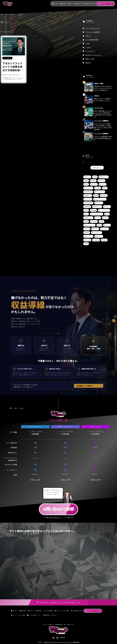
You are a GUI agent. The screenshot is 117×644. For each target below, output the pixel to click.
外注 (87, 184)
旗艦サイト (88, 195)
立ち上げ (108, 225)
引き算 (106, 218)
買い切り (96, 229)
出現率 (98, 188)
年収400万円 (89, 192)
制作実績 (63, 4)
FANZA (105, 240)
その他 (87, 43)
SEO (105, 188)
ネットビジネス (90, 51)
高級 (87, 221)
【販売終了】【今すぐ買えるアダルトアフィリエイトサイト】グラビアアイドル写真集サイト (103, 88)
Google (94, 210)
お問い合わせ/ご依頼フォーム (54, 518)
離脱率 (87, 233)
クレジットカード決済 (18, 615)
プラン (70, 4)
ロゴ (87, 214)
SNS (95, 177)
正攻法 (94, 181)
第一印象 (88, 240)
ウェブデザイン (97, 233)
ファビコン (88, 199)
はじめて (55, 4)
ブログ (93, 4)
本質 (108, 214)
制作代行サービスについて (93, 55)
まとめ (98, 218)
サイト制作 (105, 229)
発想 (87, 210)
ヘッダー (94, 184)
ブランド (102, 181)
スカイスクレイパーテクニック (101, 199)
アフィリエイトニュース (93, 28)
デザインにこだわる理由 (62, 611)
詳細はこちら (35, 480)
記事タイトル (98, 207)
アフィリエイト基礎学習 (93, 32)
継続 (87, 181)
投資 (87, 244)
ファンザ (103, 184)
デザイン (108, 207)
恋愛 (97, 195)
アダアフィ (99, 203)
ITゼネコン (99, 236)
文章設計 (94, 221)
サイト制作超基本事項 (92, 40)
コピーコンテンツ (90, 225)
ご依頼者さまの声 (77, 611)
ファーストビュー (105, 210)
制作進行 (77, 4)
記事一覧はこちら (97, 168)
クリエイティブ (100, 192)
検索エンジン (89, 218)
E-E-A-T (87, 229)
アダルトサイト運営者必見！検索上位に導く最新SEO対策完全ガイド (103, 138)
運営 (100, 225)
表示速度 (104, 195)
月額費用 (97, 240)
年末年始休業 (89, 203)
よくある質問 (86, 4)
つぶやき (88, 47)
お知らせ (88, 36)
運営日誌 (88, 63)
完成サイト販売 (90, 59)
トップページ (89, 236)
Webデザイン (104, 177)
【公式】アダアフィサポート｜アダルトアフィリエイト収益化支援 (61, 642)
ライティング (89, 188)
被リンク (88, 177)
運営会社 (46, 615)
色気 (102, 221)
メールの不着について (34, 615)
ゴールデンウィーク (97, 214)
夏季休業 (88, 207)
